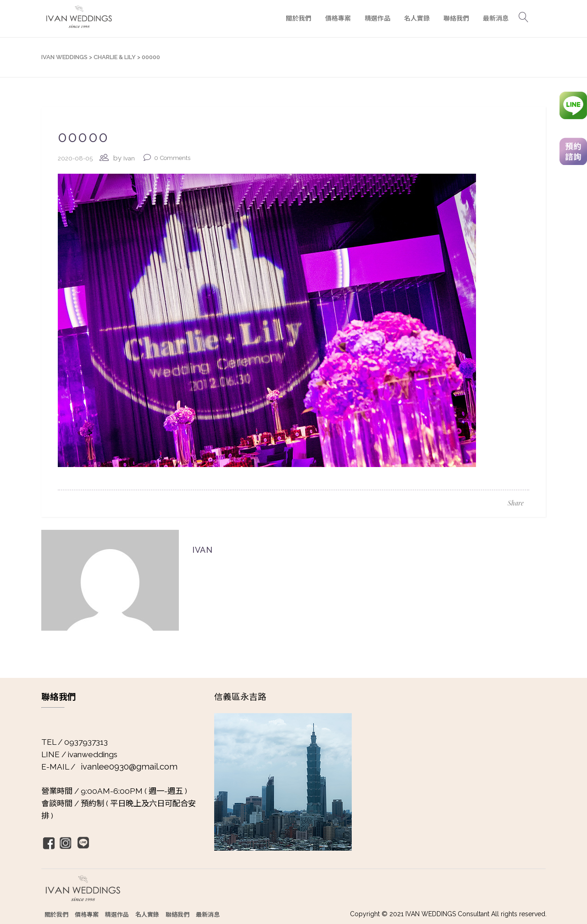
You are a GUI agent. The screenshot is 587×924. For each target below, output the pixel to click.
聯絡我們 (177, 914)
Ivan (129, 158)
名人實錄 (147, 914)
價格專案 (87, 914)
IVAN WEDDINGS (64, 57)
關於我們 (56, 914)
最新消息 (208, 914)
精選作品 (117, 914)
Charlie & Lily (115, 57)
